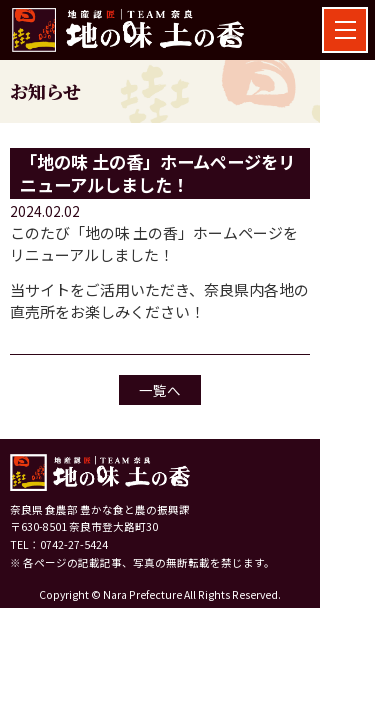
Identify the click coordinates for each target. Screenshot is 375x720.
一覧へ (160, 390)
